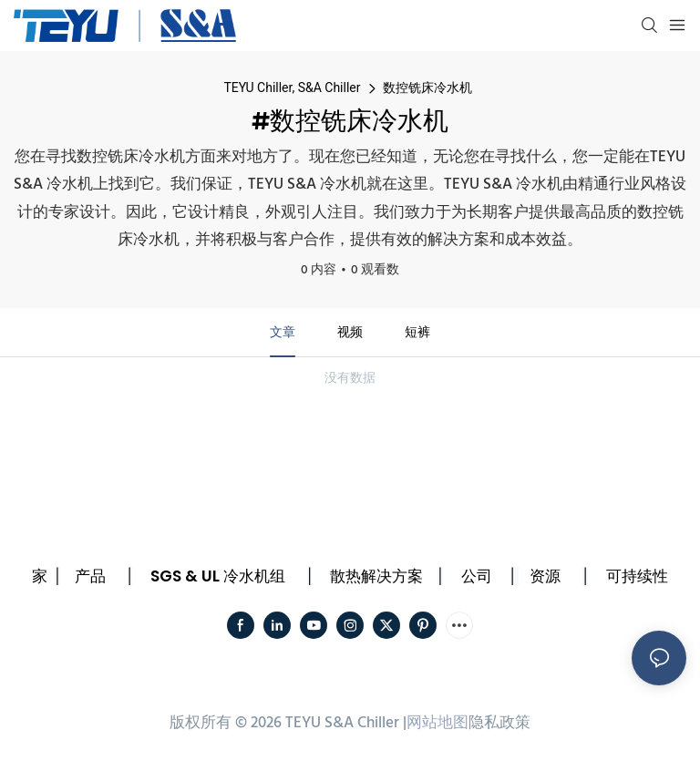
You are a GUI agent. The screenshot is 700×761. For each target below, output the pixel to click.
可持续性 (637, 576)
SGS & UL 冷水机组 (218, 576)
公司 (477, 576)
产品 (90, 576)
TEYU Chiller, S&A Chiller (292, 87)
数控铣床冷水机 (427, 87)
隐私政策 (499, 723)
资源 (545, 576)
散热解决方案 (376, 576)
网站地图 (437, 723)
